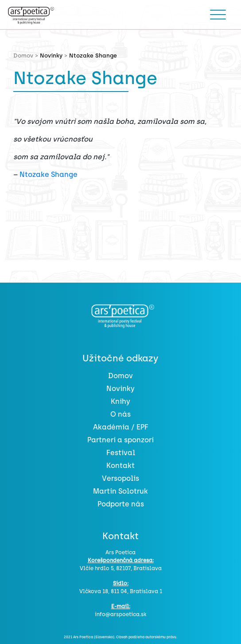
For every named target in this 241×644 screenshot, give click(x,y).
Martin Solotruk (120, 491)
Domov (120, 376)
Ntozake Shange (49, 174)
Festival (121, 453)
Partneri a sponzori (120, 440)
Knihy (120, 401)
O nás (120, 414)
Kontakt (120, 466)
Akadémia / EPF (121, 427)
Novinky (51, 56)
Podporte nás (121, 504)
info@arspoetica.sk (120, 614)
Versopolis (120, 478)
